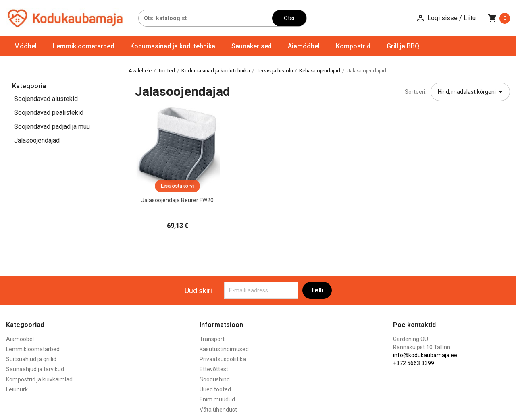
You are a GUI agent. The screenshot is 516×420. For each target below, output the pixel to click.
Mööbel (25, 46)
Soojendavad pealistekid (49, 113)
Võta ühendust (218, 410)
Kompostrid (353, 46)
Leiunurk (17, 389)
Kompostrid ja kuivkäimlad (39, 379)
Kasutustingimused (224, 349)
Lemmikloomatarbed (83, 46)
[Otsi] (205, 18)
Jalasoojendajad (37, 140)
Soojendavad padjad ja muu (52, 127)
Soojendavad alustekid (46, 99)
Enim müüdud (217, 399)
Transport (212, 339)
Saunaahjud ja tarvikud (35, 369)
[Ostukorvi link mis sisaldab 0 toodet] (499, 18)
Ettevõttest (214, 369)
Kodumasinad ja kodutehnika (173, 46)
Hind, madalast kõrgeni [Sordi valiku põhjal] (472, 92)
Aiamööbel (304, 46)
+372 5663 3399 (414, 363)
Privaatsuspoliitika (223, 359)
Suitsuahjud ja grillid (31, 359)
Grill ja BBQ (403, 46)
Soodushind (215, 379)
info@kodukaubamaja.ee (425, 355)
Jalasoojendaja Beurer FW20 (177, 200)
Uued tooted (215, 389)
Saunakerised (252, 46)
